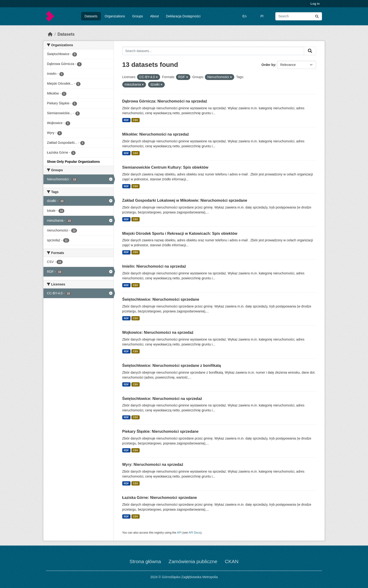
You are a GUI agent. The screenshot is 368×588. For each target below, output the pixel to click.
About (155, 16)
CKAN (232, 561)
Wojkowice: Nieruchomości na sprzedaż (158, 332)
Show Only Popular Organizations (73, 162)
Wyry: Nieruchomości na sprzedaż (153, 465)
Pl (262, 16)
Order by (268, 65)
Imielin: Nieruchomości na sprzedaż (154, 266)
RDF (126, 120)
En (244, 16)
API (179, 533)
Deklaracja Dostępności (183, 16)
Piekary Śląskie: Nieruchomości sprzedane (160, 431)
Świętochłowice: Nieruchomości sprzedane (161, 299)
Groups (138, 16)
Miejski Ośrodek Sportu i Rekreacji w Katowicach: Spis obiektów (180, 233)
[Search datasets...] (299, 16)
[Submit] (317, 16)
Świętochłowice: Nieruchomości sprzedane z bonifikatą (172, 366)
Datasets (91, 16)
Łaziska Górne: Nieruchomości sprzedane (160, 498)
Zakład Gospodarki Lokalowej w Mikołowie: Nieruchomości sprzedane (185, 200)
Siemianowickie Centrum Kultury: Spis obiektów (165, 167)
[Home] (50, 34)
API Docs (194, 533)
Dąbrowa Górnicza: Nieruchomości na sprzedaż (165, 101)
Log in (315, 4)
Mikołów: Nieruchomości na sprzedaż (156, 134)
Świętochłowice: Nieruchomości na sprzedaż (162, 399)
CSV (135, 120)
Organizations (115, 16)
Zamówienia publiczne (193, 561)
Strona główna (145, 561)
